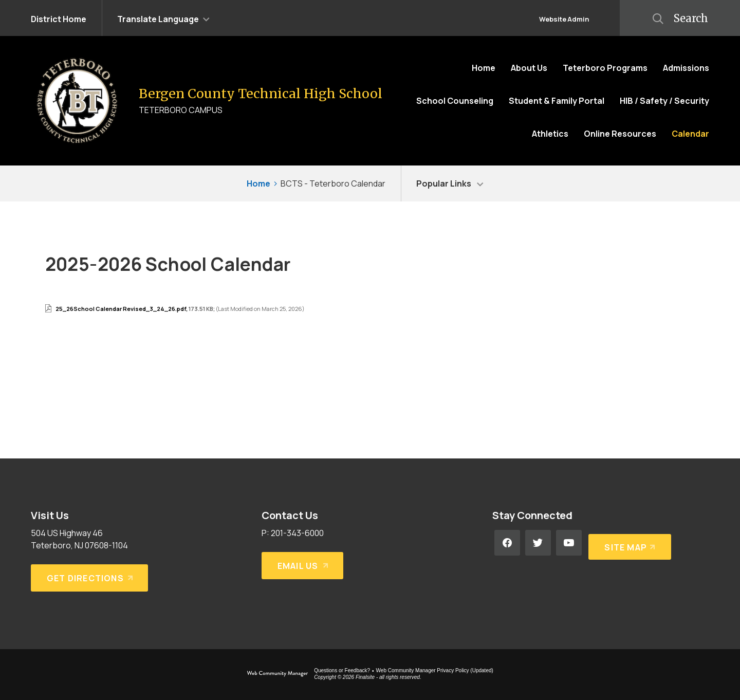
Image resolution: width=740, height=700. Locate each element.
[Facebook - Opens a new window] (507, 543)
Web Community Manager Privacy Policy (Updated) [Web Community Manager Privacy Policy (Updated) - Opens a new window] (435, 670)
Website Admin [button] (564, 19)
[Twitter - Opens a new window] (538, 543)
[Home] (484, 68)
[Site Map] (628, 543)
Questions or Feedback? (342, 670)
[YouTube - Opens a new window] (569, 543)
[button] (163, 18)
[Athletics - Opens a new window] (550, 134)
